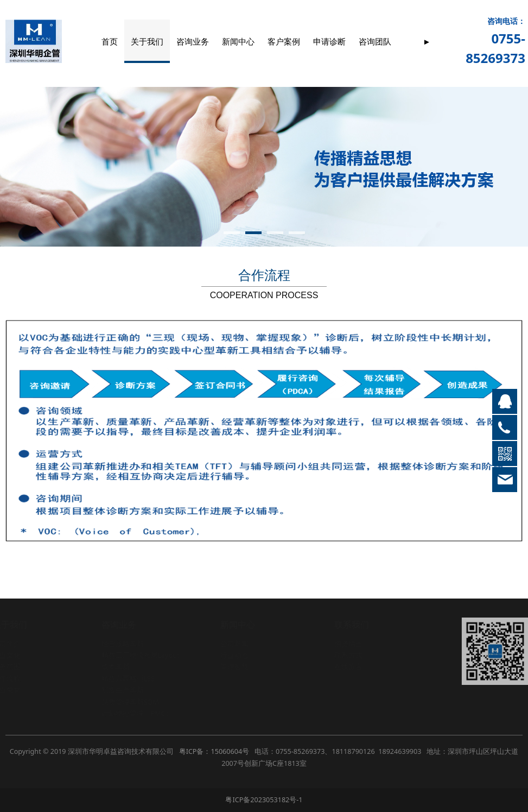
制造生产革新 (122, 690)
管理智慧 (234, 667)
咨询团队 (375, 41)
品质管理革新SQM (130, 702)
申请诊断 (329, 41)
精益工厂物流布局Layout (140, 655)
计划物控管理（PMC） (136, 713)
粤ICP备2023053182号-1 (264, 800)
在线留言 (348, 667)
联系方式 (348, 655)
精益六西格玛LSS (128, 679)
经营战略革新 (122, 644)
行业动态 (234, 655)
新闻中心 (238, 41)
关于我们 (147, 41)
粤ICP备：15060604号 (214, 751)
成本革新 (115, 667)
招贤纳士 (348, 644)
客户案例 (284, 41)
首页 (110, 41)
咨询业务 (193, 41)
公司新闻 (234, 644)
